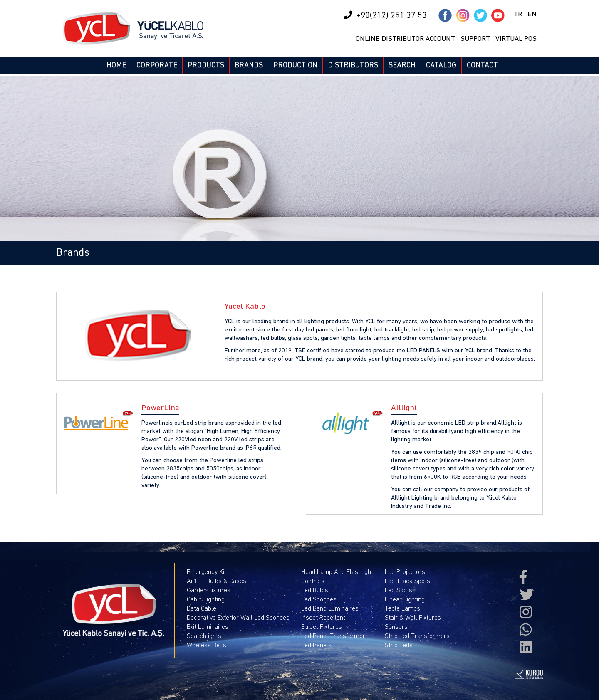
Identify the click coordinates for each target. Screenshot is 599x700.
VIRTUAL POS (516, 39)
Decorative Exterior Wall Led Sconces (238, 618)
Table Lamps (402, 608)
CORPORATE (157, 65)
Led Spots (399, 590)
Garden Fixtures (209, 590)
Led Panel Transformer (333, 636)
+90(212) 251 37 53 (385, 15)
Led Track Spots (407, 581)
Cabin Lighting (206, 599)
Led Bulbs (315, 590)
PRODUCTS (206, 65)
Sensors (396, 627)
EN (532, 14)
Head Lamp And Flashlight (337, 572)
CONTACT (482, 65)
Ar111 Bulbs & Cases (217, 581)
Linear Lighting (405, 599)
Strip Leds (399, 645)
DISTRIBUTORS (353, 65)
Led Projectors (405, 572)
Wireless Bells (207, 645)
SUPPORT (475, 39)
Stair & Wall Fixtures (413, 618)
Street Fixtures (322, 627)
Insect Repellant (323, 618)
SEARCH (402, 65)
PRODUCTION (295, 65)
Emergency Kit (207, 572)
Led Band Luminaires (330, 608)
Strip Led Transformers (417, 636)
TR (518, 14)
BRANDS (249, 65)
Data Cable (202, 608)
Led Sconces (319, 599)
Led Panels (316, 645)
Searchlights (204, 636)
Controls (313, 581)
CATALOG (441, 65)
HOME (116, 65)
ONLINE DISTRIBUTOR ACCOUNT (405, 39)
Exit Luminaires (208, 627)
